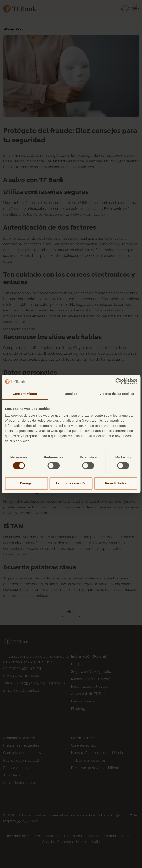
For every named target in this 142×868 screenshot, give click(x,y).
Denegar (26, 483)
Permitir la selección (71, 483)
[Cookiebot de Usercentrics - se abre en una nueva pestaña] (118, 381)
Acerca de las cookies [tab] (117, 394)
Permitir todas (116, 483)
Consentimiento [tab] (25, 394)
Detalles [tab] (71, 394)
